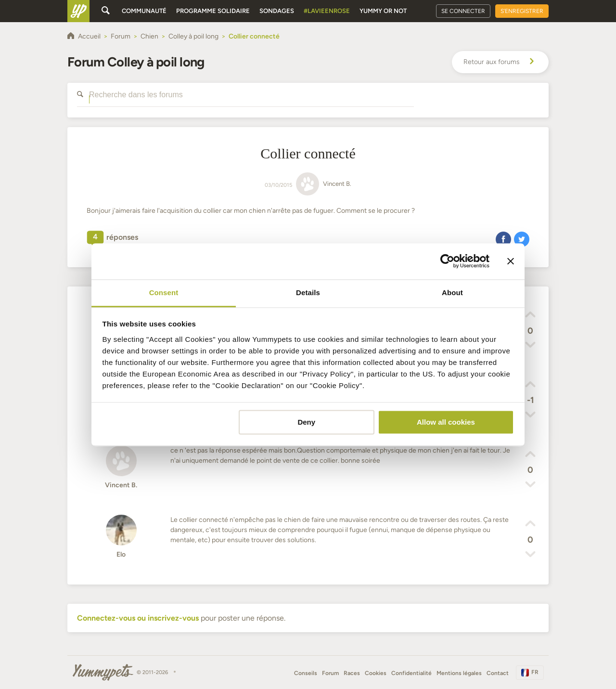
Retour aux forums (500, 62)
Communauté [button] (144, 11)
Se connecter (463, 11)
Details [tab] (308, 292)
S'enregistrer (522, 11)
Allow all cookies (446, 422)
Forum (330, 673)
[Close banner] (511, 261)
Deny (306, 422)
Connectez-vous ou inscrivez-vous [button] (138, 618)
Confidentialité (411, 673)
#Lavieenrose (327, 11)
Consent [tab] (164, 292)
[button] (503, 239)
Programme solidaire (213, 11)
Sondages (277, 11)
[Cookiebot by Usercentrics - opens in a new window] (447, 261)
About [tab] (452, 292)
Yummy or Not (383, 11)
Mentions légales (459, 673)
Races (352, 673)
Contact (498, 673)
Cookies (376, 673)
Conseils (306, 673)
